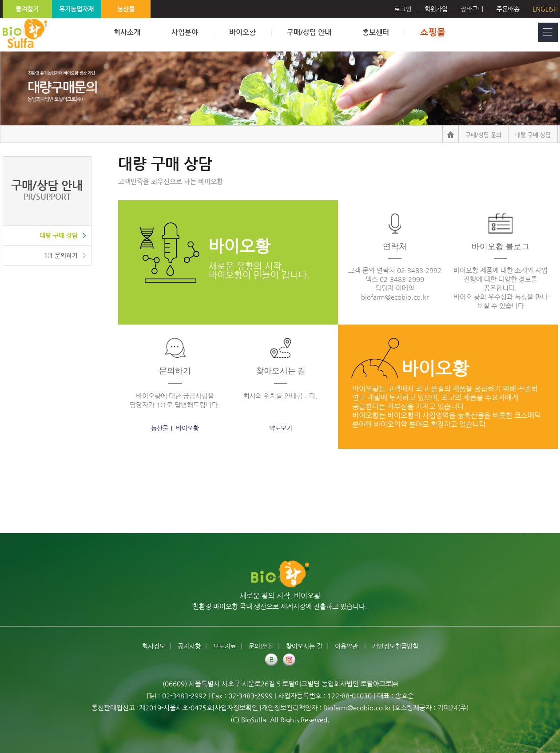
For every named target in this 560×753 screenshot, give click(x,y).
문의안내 (261, 646)
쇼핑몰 (433, 32)
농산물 (126, 9)
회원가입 (436, 9)
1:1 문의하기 (61, 255)
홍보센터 (376, 32)
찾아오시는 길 (304, 646)
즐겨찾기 (27, 9)
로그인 (409, 9)
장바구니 (472, 9)
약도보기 (281, 428)
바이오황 (242, 32)
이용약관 (347, 646)
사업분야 (185, 32)
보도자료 (225, 646)
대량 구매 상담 (59, 235)
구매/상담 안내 (309, 32)
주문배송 (508, 9)
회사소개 (127, 32)
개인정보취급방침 (395, 646)
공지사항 (189, 646)
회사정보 (154, 646)
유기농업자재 (76, 9)
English (545, 9)
